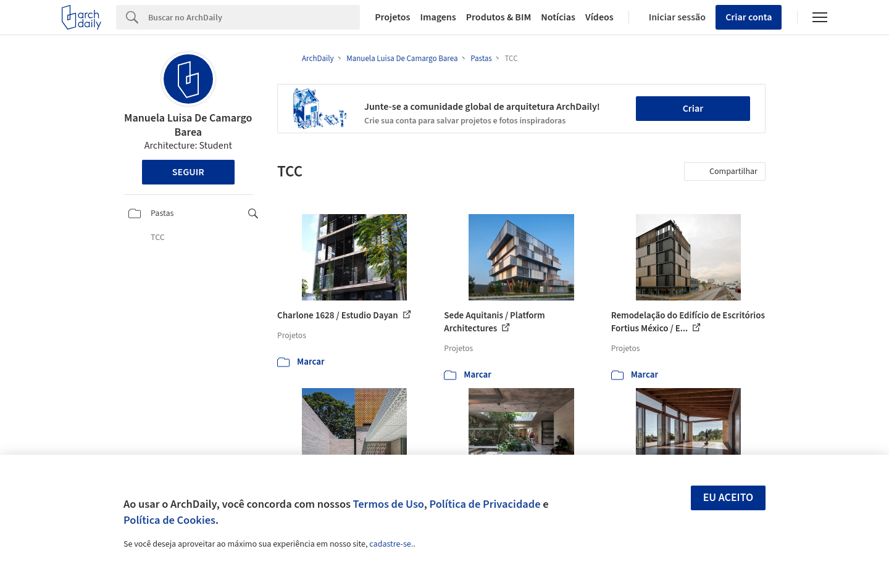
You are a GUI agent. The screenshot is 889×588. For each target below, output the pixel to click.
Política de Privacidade (485, 504)
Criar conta (749, 17)
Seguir (188, 172)
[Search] (254, 17)
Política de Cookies (169, 520)
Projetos (392, 17)
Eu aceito (728, 498)
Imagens (438, 17)
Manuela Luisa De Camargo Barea (188, 125)
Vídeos (599, 17)
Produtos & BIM (499, 17)
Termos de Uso (389, 504)
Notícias (558, 17)
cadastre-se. (391, 544)
